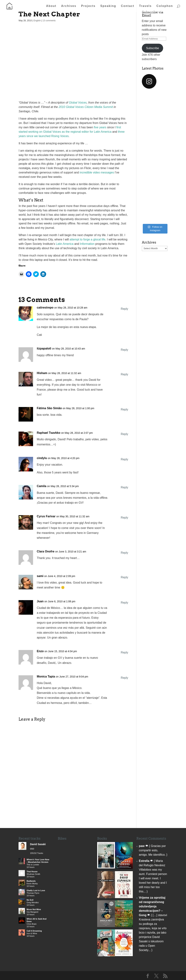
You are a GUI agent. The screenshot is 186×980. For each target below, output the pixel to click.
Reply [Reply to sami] (125, 577)
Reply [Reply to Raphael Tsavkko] (125, 434)
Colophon (165, 6)
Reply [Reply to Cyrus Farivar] (125, 518)
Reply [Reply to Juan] (125, 603)
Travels (145, 6)
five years (100, 127)
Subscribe (152, 48)
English (37, 21)
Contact (128, 6)
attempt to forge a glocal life (87, 239)
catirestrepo (45, 308)
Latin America (65, 244)
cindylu (42, 458)
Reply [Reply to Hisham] (125, 374)
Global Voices (78, 103)
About (51, 6)
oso (32, 849)
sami (40, 576)
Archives (69, 6)
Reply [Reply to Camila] (125, 487)
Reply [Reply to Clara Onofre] (125, 553)
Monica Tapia (46, 676)
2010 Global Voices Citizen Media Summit (86, 107)
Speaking (108, 6)
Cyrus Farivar (46, 516)
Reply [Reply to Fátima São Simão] (125, 409)
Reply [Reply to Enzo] (125, 652)
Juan (40, 601)
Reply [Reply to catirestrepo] (125, 309)
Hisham (42, 373)
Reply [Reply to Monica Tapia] (125, 678)
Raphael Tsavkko (48, 433)
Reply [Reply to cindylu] (125, 459)
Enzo (40, 651)
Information (87, 244)
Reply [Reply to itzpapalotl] (125, 350)
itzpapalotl (44, 348)
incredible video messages (97, 172)
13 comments (49, 21)
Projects (88, 6)
